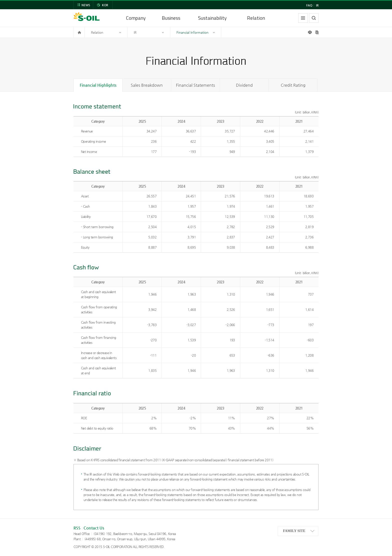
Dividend (244, 85)
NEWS (86, 5)
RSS (77, 528)
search (314, 18)
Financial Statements (195, 85)
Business (171, 18)
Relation (256, 18)
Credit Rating (293, 85)
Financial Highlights (98, 85)
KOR (105, 5)
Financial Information (192, 32)
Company (136, 18)
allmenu (303, 18)
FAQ (309, 5)
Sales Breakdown (147, 85)
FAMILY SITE (294, 531)
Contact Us (94, 528)
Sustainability (212, 18)
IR (317, 5)
